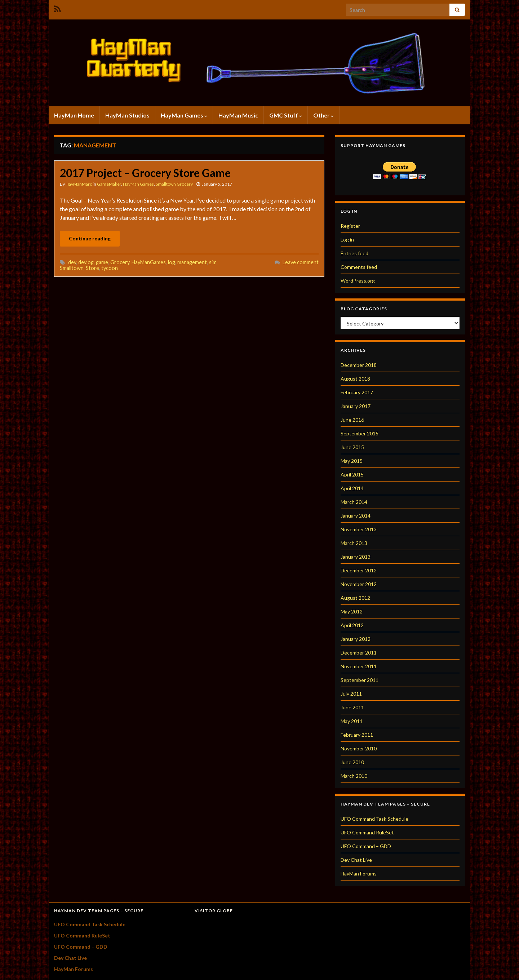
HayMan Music (238, 115)
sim (213, 262)
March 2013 (354, 543)
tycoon (110, 268)
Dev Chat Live (356, 860)
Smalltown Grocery (174, 184)
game (102, 262)
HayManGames (149, 262)
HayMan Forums (359, 873)
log (172, 262)
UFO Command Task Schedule (374, 819)
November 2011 (359, 666)
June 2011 (352, 707)
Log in (347, 240)
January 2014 (356, 516)
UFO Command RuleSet (367, 832)
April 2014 (352, 488)
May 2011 (352, 721)
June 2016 (352, 420)
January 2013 (356, 557)
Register (350, 226)
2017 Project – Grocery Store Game (145, 173)
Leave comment (301, 262)
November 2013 (359, 529)
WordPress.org (358, 281)
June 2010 (352, 762)
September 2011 (360, 680)
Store (92, 268)
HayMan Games (184, 115)
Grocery (120, 262)
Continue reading (90, 238)
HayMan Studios (127, 115)
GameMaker (109, 184)
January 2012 (356, 639)
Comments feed (359, 267)
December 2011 (359, 653)
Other (323, 115)
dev (72, 262)
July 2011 (351, 694)
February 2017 (357, 392)
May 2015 (352, 461)
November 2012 (359, 584)
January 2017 (356, 406)
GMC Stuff (286, 115)
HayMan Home (74, 115)
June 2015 (352, 447)
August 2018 (355, 379)
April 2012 (352, 625)
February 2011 (357, 735)
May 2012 (352, 611)
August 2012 (355, 598)
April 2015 (352, 475)
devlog (86, 262)
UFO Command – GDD (366, 846)
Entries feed (354, 253)
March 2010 (354, 776)
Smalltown (72, 268)
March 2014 (354, 502)
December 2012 (359, 570)
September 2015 (360, 433)
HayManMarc (79, 184)
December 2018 (359, 365)
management (192, 262)
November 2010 (359, 748)
